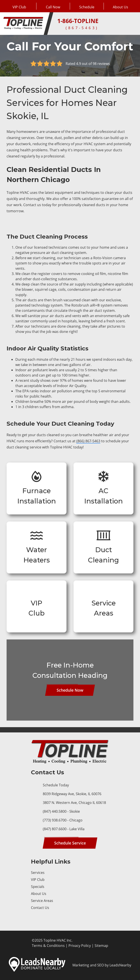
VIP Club (38, 880)
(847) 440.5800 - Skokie (61, 811)
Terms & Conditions (48, 946)
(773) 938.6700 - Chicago (63, 820)
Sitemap (101, 946)
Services (38, 873)
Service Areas (42, 901)
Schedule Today (56, 785)
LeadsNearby (120, 965)
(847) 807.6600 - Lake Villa (64, 829)
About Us (39, 894)
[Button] (87, 6)
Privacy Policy (80, 946)
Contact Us (40, 908)
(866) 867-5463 (88, 441)
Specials (38, 887)
